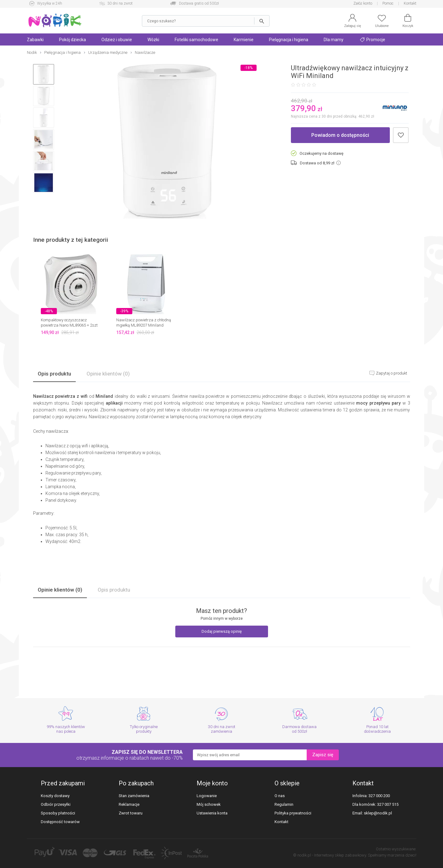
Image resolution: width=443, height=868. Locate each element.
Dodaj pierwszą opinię (222, 631)
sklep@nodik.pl (378, 813)
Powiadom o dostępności (340, 135)
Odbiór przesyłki (56, 804)
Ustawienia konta (212, 813)
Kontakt (410, 3)
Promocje (373, 40)
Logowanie (207, 796)
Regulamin (284, 804)
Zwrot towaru (131, 813)
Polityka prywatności (293, 813)
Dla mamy (334, 40)
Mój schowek (209, 804)
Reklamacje (129, 804)
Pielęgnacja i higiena (289, 40)
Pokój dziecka (72, 40)
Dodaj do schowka (401, 135)
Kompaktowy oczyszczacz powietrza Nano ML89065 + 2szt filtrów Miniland (69, 325)
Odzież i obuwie (117, 40)
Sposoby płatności (58, 813)
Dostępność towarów (60, 822)
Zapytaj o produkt (391, 373)
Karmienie (244, 40)
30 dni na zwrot (120, 3)
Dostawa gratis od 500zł (199, 3)
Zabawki (35, 40)
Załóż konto (363, 3)
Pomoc (388, 3)
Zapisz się (323, 755)
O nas (280, 796)
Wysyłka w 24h (50, 3)
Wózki (153, 40)
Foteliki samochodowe (196, 40)
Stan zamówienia (134, 796)
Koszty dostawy (55, 796)
